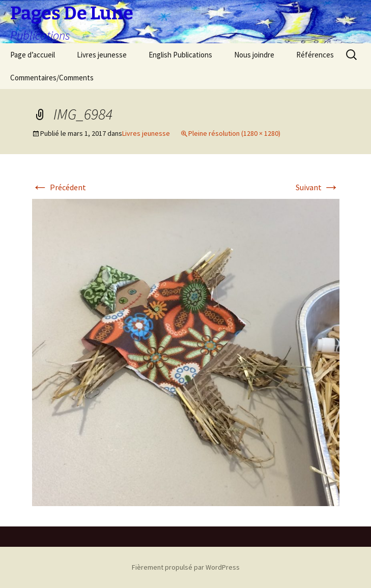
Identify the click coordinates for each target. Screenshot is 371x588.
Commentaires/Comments (52, 78)
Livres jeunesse (102, 55)
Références (315, 55)
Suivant (318, 187)
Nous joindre (254, 55)
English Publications (180, 55)
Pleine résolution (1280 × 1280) (234, 133)
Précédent (59, 187)
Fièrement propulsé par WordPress (186, 567)
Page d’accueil (33, 55)
